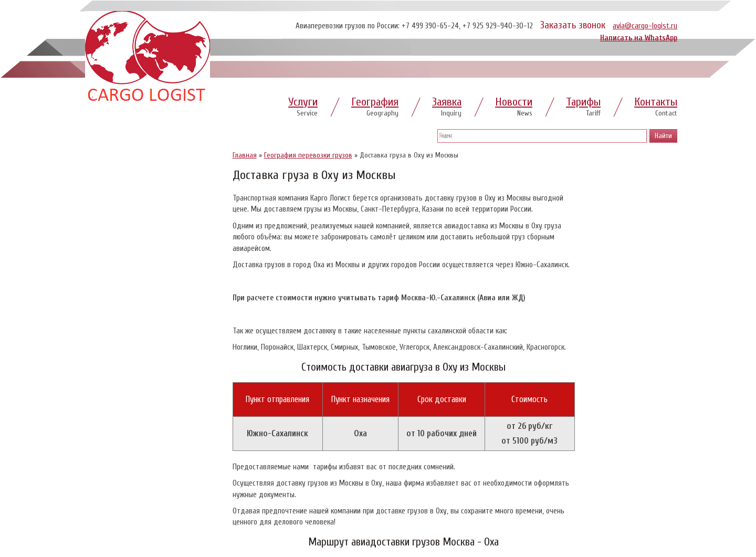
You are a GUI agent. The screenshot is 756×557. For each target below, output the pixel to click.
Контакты (656, 102)
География (375, 102)
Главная (245, 155)
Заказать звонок (573, 25)
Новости (514, 102)
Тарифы (583, 102)
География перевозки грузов (308, 155)
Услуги (303, 102)
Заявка (447, 102)
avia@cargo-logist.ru (645, 26)
